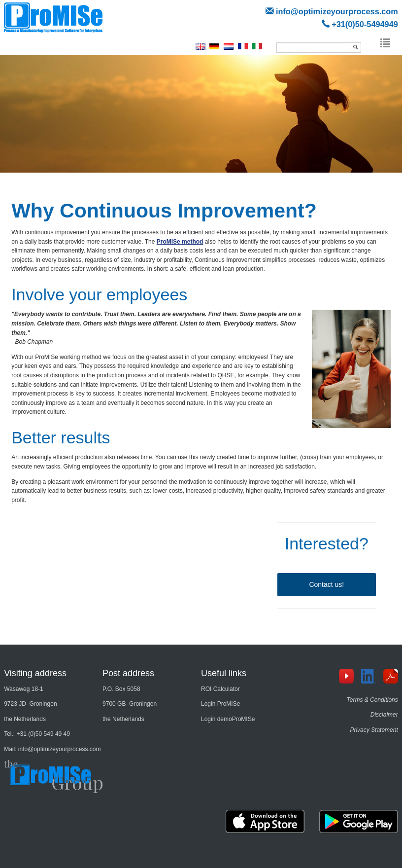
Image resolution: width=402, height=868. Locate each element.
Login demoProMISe (228, 719)
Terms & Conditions (372, 700)
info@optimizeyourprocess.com (337, 11)
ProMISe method (180, 242)
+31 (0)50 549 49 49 (43, 734)
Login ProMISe (220, 704)
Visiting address (35, 673)
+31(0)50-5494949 (365, 24)
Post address (128, 673)
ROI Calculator (220, 689)
